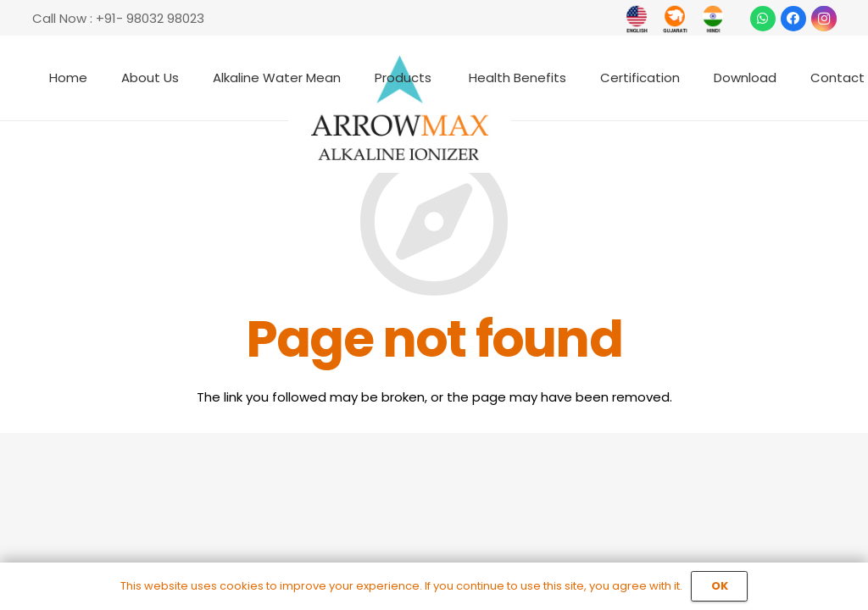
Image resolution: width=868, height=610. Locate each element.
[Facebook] (793, 19)
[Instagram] (824, 19)
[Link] (637, 19)
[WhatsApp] (763, 19)
